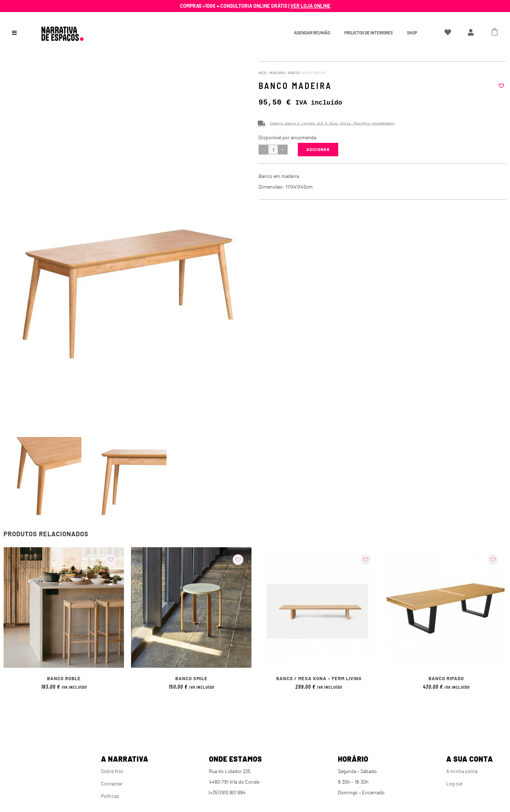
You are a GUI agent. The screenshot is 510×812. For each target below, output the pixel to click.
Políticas (110, 796)
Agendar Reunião (312, 33)
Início (263, 73)
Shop (412, 33)
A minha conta (462, 771)
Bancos (294, 73)
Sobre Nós (112, 771)
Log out (454, 783)
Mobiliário (277, 73)
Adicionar (318, 149)
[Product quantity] (273, 150)
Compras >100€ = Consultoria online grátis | (255, 6)
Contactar (112, 783)
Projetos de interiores (369, 33)
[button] (501, 86)
